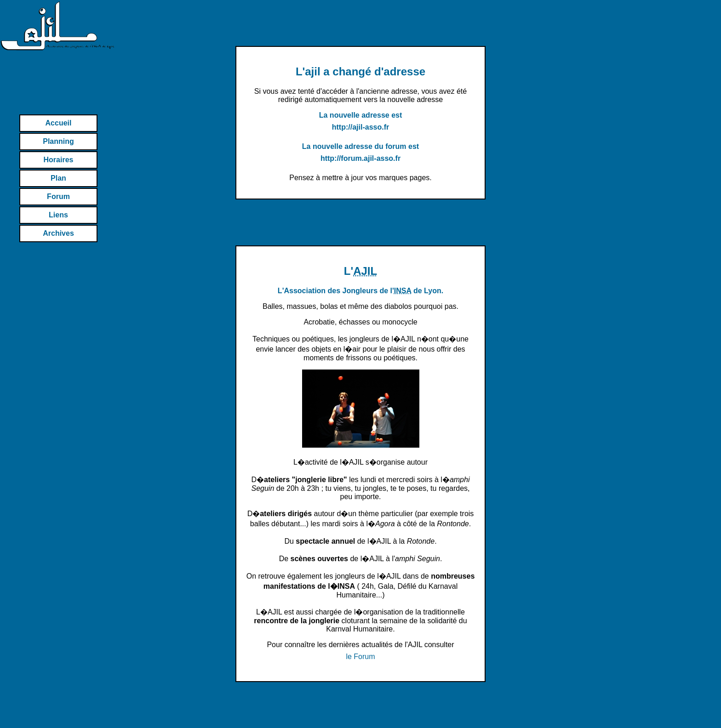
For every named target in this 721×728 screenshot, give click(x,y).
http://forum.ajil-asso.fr (360, 158)
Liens (58, 215)
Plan (58, 178)
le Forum (360, 657)
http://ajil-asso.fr (360, 127)
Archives (58, 233)
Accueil (59, 123)
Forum (58, 196)
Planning (58, 141)
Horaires (59, 160)
